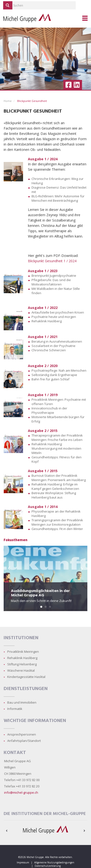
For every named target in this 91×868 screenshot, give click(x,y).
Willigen (10, 767)
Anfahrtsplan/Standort (24, 741)
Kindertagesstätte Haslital (26, 677)
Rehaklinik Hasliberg (22, 658)
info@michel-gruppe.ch (21, 792)
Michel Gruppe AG (17, 761)
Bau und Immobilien (22, 702)
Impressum (23, 862)
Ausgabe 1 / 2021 (43, 337)
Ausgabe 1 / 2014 (43, 507)
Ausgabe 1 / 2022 (43, 308)
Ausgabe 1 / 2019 (43, 395)
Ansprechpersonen (22, 734)
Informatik (15, 709)
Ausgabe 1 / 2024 (43, 159)
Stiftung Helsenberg (22, 664)
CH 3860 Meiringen (18, 774)
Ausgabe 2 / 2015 (43, 431)
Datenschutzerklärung (48, 866)
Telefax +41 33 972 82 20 (22, 786)
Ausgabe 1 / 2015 (43, 471)
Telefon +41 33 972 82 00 (22, 780)
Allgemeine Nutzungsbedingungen (54, 862)
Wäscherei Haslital (21, 670)
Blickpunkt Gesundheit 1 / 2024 (52, 261)
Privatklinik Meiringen (23, 652)
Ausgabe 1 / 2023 (43, 271)
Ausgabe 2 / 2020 (43, 366)
